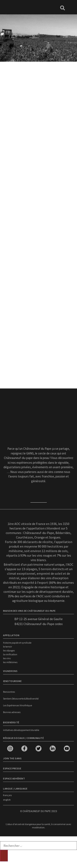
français (7, 795)
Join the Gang (12, 758)
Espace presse (12, 768)
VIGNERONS (10, 671)
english (7, 800)
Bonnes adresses (12, 712)
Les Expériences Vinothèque (18, 706)
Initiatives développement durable (21, 730)
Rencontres (9, 692)
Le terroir (7, 647)
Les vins (7, 658)
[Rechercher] (4, 856)
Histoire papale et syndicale (17, 643)
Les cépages (9, 651)
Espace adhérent (14, 778)
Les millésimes (10, 662)
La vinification (10, 655)
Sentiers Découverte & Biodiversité (21, 699)
